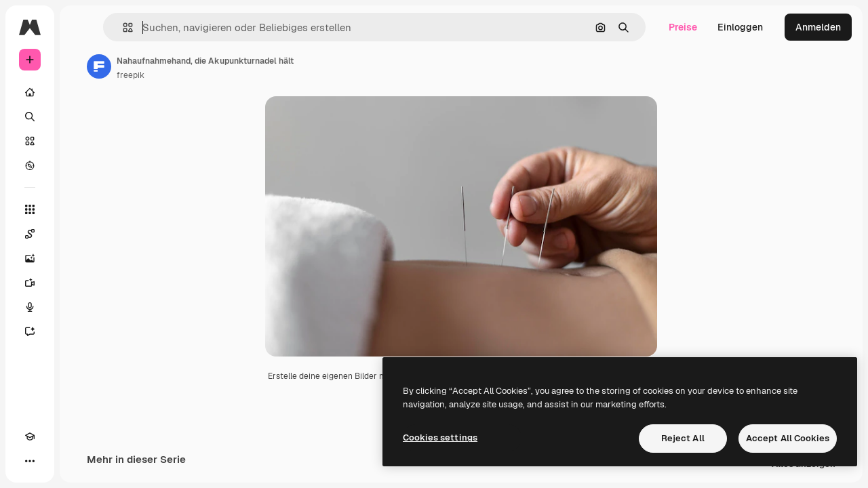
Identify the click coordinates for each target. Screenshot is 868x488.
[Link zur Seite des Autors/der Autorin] (202, 66)
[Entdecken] (81, 165)
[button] (209, 27)
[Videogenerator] (81, 283)
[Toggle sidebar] (133, 27)
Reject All (683, 438)
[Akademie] (30, 461)
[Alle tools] (81, 209)
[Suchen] (81, 117)
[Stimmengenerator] (81, 307)
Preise (683, 27)
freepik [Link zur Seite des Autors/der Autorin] (234, 75)
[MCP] (79, 461)
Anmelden (818, 27)
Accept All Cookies (788, 438)
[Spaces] (81, 234)
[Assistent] (81, 331)
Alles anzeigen (804, 475)
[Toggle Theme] (54, 461)
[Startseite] (81, 92)
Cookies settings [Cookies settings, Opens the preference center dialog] (440, 438)
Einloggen (740, 27)
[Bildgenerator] (81, 258)
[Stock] (81, 141)
